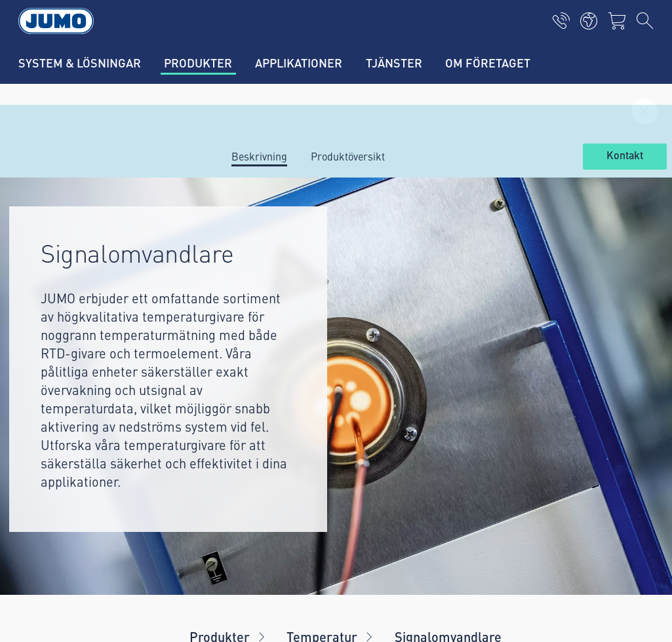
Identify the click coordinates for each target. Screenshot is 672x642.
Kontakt (625, 156)
